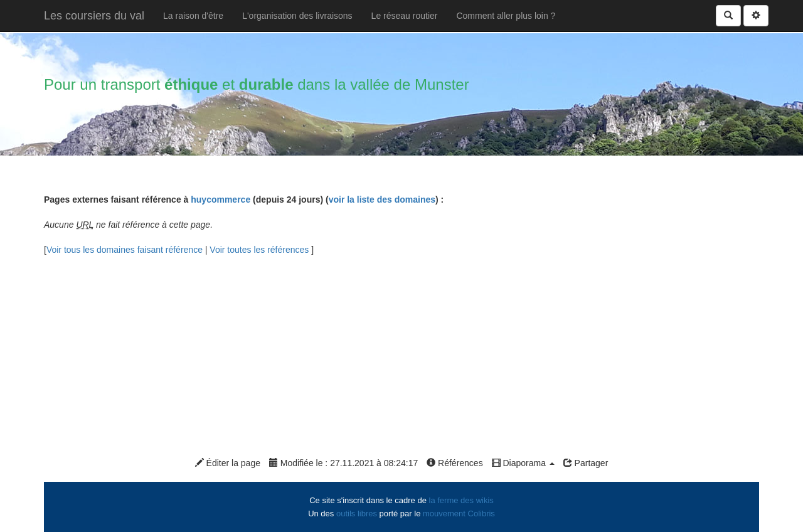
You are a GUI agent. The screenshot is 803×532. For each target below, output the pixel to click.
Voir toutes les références (260, 250)
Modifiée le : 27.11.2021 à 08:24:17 (343, 463)
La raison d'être (193, 16)
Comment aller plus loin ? (506, 16)
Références (455, 463)
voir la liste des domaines (382, 199)
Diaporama (523, 463)
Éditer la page (228, 463)
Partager (586, 463)
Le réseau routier (405, 16)
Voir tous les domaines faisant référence (126, 250)
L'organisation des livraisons (297, 16)
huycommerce (221, 199)
